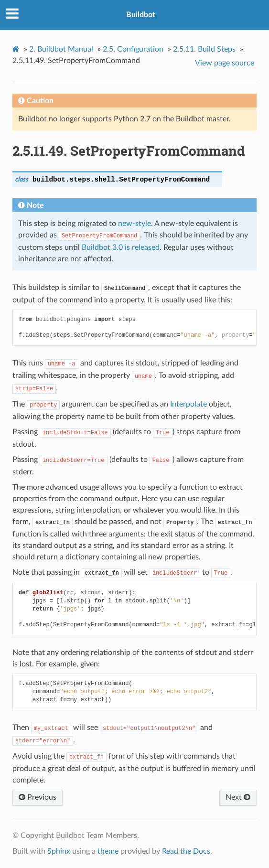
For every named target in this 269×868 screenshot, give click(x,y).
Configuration (133, 49)
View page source (225, 63)
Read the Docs (186, 851)
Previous (38, 797)
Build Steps (204, 49)
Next (238, 797)
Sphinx (59, 851)
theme (108, 851)
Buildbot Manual (61, 49)
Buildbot (141, 15)
